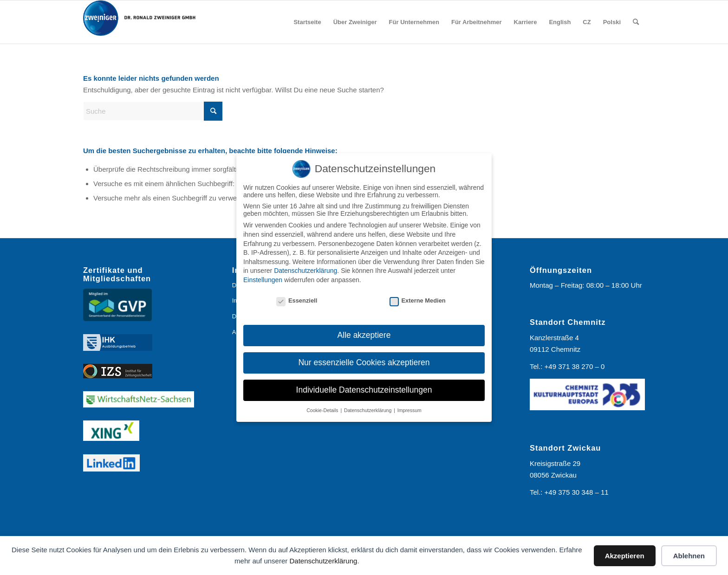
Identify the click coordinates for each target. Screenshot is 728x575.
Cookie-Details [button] (323, 410)
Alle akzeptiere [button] (364, 335)
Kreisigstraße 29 (555, 463)
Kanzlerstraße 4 (554, 338)
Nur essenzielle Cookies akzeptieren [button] (364, 362)
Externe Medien (418, 300)
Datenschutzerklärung (323, 561)
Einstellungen (263, 280)
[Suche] (636, 22)
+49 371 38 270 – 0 (575, 366)
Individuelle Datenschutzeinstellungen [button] (364, 390)
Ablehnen (689, 556)
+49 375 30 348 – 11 (577, 492)
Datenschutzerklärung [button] (368, 410)
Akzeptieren (625, 556)
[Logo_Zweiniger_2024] (145, 22)
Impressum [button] (409, 410)
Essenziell (297, 300)
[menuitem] (307, 22)
